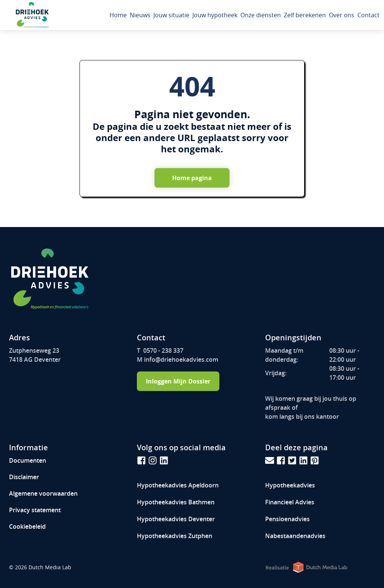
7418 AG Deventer (35, 359)
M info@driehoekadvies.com (178, 359)
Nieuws (140, 15)
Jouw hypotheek (215, 15)
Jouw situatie (171, 15)
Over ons (342, 15)
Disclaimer (24, 477)
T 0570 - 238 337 (160, 350)
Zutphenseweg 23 (34, 350)
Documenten (28, 460)
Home (118, 15)
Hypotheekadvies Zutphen (175, 536)
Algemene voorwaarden (43, 493)
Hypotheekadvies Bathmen (176, 502)
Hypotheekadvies (178, 485)
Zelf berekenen (305, 15)
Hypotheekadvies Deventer (176, 519)
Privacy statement (35, 510)
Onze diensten (261, 15)
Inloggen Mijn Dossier (178, 381)
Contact (368, 15)
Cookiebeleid (27, 526)
